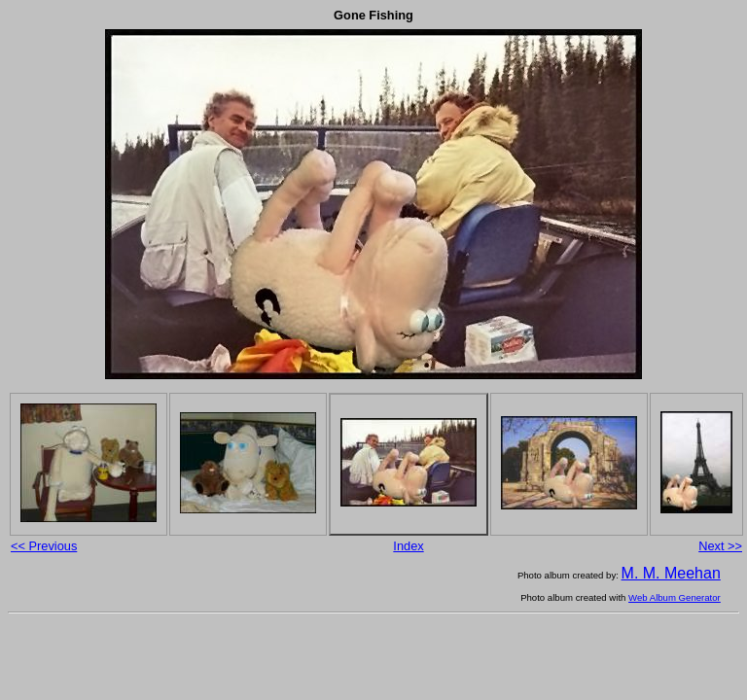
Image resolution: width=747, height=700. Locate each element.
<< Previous (44, 546)
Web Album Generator (675, 597)
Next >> (720, 546)
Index (408, 546)
